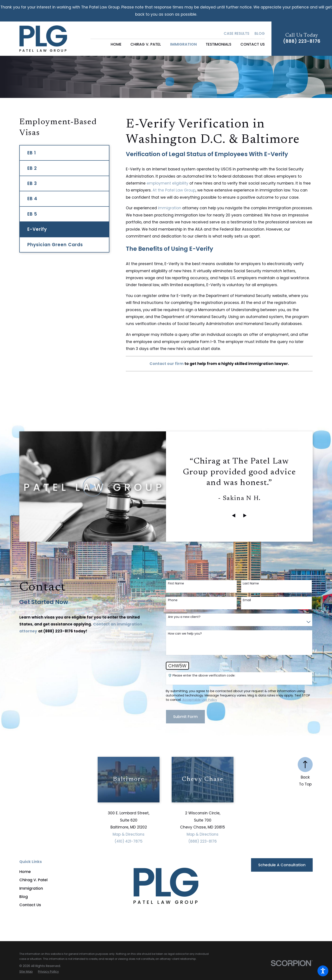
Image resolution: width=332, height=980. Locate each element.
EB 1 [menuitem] (32, 153)
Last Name (251, 583)
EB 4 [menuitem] (32, 199)
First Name (176, 583)
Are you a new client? (184, 617)
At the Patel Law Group (174, 190)
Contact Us (30, 905)
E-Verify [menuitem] (37, 229)
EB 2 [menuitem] (32, 168)
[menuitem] (116, 44)
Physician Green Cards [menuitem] (55, 245)
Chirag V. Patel (33, 880)
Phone (173, 600)
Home (25, 872)
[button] (323, 971)
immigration (170, 208)
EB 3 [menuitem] (32, 183)
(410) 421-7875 (129, 841)
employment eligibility (168, 183)
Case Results (237, 33)
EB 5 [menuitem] (32, 214)
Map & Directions (129, 834)
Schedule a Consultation (282, 865)
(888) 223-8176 (302, 41)
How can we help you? (185, 634)
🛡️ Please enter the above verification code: (202, 676)
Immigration (31, 888)
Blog (260, 33)
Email (247, 600)
